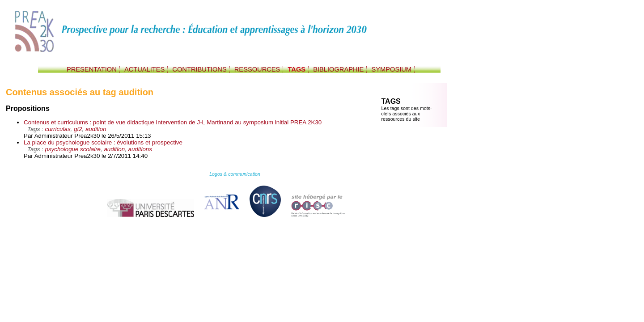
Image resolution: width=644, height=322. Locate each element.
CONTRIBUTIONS (199, 69)
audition (96, 129)
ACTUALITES (144, 69)
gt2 (78, 129)
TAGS (297, 69)
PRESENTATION (92, 69)
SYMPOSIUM (391, 69)
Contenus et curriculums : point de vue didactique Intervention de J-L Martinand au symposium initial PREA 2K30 (173, 122)
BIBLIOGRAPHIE (338, 69)
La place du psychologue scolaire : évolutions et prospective (103, 142)
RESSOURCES (257, 69)
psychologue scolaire (73, 149)
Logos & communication (235, 174)
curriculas (58, 129)
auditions (140, 149)
